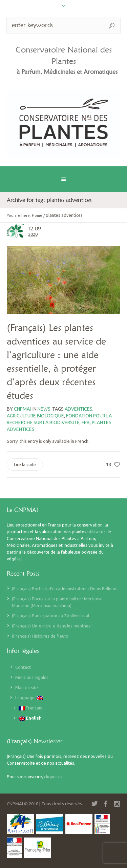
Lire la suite (25, 464)
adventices (79, 409)
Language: (29, 698)
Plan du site (27, 687)
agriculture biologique (35, 416)
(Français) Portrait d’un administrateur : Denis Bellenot (65, 588)
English (30, 718)
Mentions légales (32, 677)
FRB (86, 422)
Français (30, 708)
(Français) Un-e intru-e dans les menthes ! (52, 626)
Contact (23, 667)
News (44, 409)
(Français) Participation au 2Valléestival (50, 616)
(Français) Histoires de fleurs (40, 636)
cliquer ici (53, 777)
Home (37, 215)
